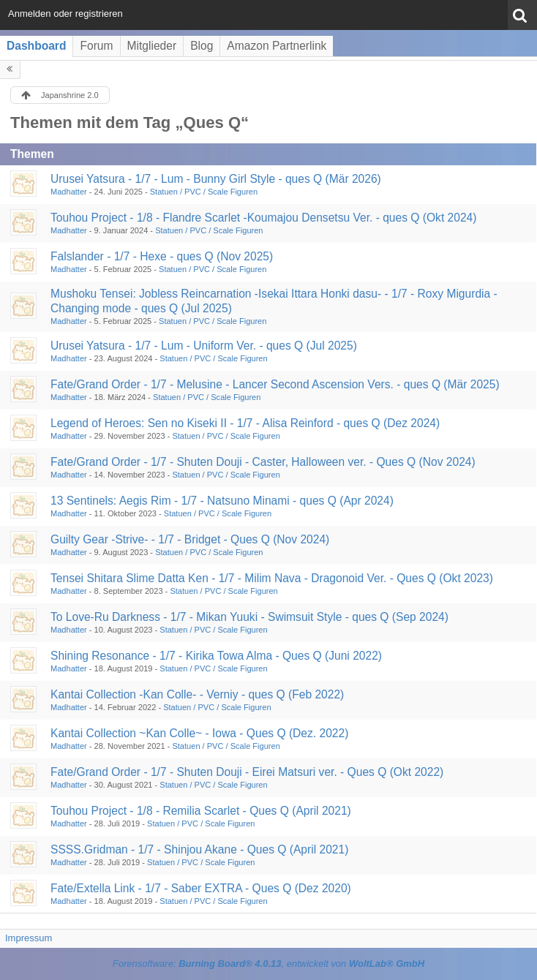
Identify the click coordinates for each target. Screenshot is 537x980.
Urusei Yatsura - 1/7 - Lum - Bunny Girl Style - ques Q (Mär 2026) (216, 179)
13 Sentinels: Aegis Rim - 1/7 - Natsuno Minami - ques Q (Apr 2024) (222, 501)
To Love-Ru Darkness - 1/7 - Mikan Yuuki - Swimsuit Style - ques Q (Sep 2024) (249, 617)
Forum (96, 46)
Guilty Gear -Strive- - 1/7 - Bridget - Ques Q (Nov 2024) (190, 539)
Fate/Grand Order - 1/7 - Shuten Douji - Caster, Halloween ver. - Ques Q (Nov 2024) (263, 462)
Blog (202, 46)
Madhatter (69, 192)
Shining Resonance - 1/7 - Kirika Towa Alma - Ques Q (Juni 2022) (216, 656)
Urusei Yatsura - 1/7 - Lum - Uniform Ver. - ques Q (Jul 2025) (204, 346)
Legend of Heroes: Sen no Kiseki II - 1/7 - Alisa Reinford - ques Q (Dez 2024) (245, 423)
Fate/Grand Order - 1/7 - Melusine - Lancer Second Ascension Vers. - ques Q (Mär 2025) (275, 384)
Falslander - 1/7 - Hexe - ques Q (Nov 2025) (162, 256)
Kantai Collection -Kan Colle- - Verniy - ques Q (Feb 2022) (197, 694)
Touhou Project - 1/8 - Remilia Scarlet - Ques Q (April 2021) (201, 811)
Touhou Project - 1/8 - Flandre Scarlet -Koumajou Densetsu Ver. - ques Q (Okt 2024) (263, 218)
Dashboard (36, 46)
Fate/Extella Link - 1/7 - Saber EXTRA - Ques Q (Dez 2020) (201, 888)
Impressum (29, 938)
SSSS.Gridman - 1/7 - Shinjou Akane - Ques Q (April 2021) (199, 849)
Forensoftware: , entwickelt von (268, 964)
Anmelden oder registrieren (65, 14)
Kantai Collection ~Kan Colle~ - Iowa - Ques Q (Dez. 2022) (199, 733)
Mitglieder (152, 46)
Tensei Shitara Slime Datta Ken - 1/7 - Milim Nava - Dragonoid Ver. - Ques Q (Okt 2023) (272, 578)
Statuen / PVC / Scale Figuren (204, 192)
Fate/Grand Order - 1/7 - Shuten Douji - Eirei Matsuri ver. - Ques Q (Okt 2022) (247, 772)
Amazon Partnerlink (277, 46)
